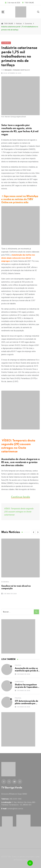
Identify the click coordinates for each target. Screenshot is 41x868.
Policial (18, 665)
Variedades (19, 682)
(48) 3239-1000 (15, 799)
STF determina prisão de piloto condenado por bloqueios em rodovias (27, 704)
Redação (8, 70)
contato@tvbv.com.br (15, 809)
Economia (5, 582)
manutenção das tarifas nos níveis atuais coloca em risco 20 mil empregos (18, 258)
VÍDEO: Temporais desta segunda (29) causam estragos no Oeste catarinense (19, 512)
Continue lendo (20, 497)
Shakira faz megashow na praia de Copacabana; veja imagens (27, 687)
